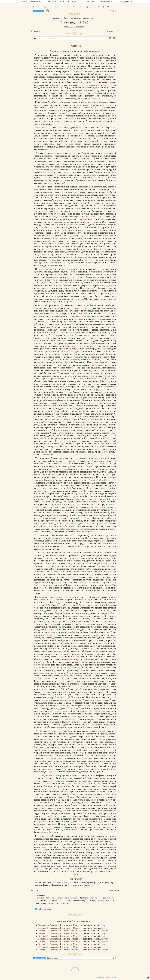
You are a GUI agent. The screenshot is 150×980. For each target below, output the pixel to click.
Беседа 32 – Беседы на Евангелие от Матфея (60, 925)
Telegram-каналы (46, 909)
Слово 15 (37, 31)
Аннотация (69, 27)
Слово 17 (112, 31)
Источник (81, 27)
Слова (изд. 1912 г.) (74, 22)
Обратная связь (52, 958)
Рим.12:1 (68, 144)
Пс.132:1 (104, 480)
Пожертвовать (39, 11)
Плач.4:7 (65, 697)
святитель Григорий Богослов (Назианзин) (74, 18)
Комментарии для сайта (16, 978)
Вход (113, 11)
